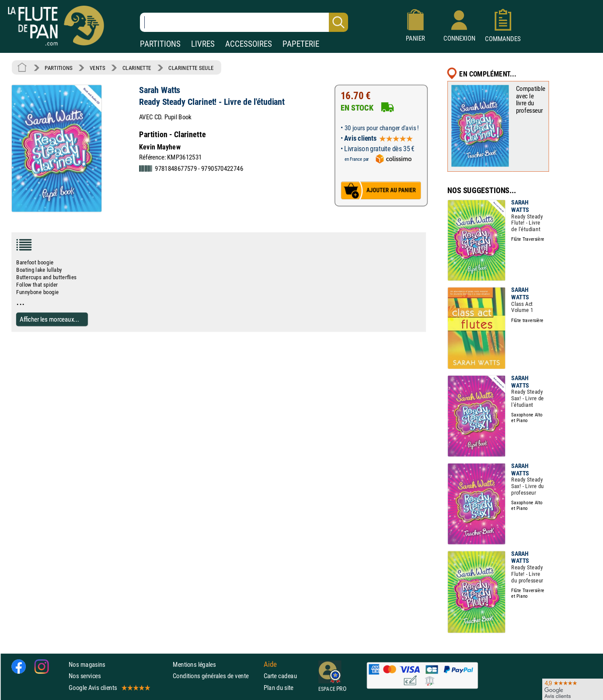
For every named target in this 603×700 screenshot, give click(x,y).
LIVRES (203, 44)
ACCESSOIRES (249, 44)
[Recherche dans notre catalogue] (244, 22)
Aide (270, 665)
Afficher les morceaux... (49, 319)
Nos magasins (87, 664)
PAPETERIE (301, 44)
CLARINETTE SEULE (191, 68)
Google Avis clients (109, 688)
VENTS (97, 68)
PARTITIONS (160, 44)
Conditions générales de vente (216, 676)
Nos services (85, 676)
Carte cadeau (280, 676)
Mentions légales (194, 664)
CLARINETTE (137, 68)
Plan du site (279, 688)
